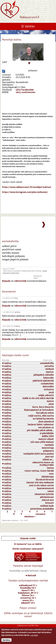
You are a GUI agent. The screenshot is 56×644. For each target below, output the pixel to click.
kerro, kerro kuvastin (43, 407)
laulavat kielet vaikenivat (41, 424)
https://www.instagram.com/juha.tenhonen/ (25, 192)
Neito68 (31, 575)
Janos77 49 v (28, 590)
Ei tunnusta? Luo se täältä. (28, 544)
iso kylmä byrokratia (43, 419)
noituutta (49, 389)
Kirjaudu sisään (28, 538)
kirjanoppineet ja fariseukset (39, 410)
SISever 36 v (28, 595)
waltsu (7, 363)
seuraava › (41, 514)
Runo (36, 278)
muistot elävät (46, 439)
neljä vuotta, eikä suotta (41, 416)
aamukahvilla (47, 363)
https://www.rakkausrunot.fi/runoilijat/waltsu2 (27, 187)
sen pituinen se (46, 427)
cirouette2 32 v (28, 598)
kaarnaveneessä (45, 488)
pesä (51, 392)
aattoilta (49, 366)
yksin (51, 404)
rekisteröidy (20, 281)
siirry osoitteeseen (25, 92)
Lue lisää (34, 635)
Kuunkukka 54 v (28, 588)
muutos (50, 372)
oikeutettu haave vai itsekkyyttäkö (43, 464)
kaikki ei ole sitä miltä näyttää (38, 398)
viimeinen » (30, 516)
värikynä (49, 369)
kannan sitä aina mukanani (40, 482)
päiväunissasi (47, 497)
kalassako (49, 378)
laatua (50, 468)
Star (16, 298)
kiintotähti (48, 386)
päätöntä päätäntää (43, 381)
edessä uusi (48, 500)
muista (50, 401)
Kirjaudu (6, 281)
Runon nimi (48, 360)
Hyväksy (6, 640)
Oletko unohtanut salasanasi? (28, 549)
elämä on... (48, 459)
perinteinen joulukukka (42, 509)
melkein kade (47, 506)
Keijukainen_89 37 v (28, 593)
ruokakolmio (47, 384)
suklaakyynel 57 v (28, 585)
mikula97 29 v (28, 603)
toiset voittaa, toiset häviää (39, 471)
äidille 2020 (48, 436)
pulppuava (48, 451)
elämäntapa (48, 477)
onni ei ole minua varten (41, 485)
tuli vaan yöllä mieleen (42, 442)
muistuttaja (48, 448)
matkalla (49, 445)
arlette (17, 312)
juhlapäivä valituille (44, 375)
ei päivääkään (47, 433)
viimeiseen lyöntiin (44, 494)
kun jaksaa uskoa (45, 413)
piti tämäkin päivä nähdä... (40, 430)
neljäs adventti (46, 395)
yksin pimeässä (46, 421)
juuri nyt (50, 457)
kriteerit (50, 503)
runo (51, 474)
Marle (18, 326)
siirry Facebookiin (25, 90)
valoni (51, 491)
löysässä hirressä (45, 479)
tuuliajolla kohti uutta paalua (39, 454)
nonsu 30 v (28, 600)
